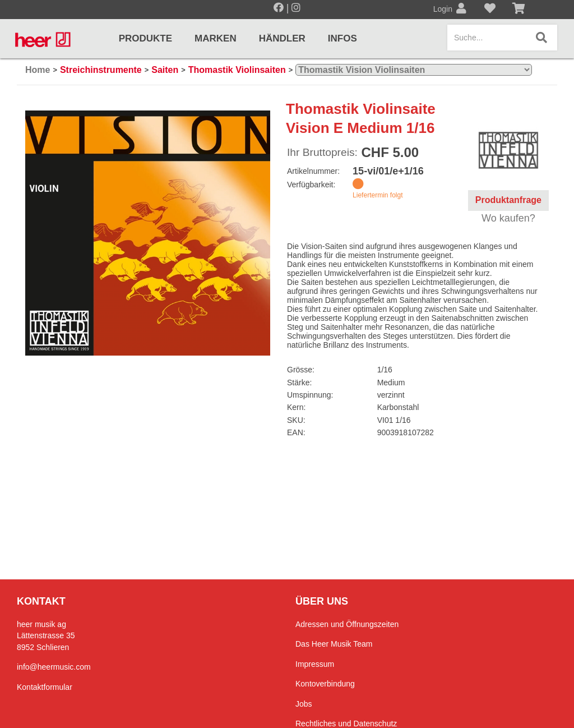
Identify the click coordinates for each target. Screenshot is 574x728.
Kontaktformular (45, 687)
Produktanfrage (508, 200)
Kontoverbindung (325, 684)
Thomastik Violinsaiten (237, 70)
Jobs (304, 704)
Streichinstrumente (101, 70)
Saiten (165, 70)
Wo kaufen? (508, 218)
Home (38, 70)
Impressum (315, 664)
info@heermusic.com (54, 667)
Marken (216, 38)
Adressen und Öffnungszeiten (347, 624)
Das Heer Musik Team (334, 644)
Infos (342, 38)
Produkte (145, 38)
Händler (282, 38)
